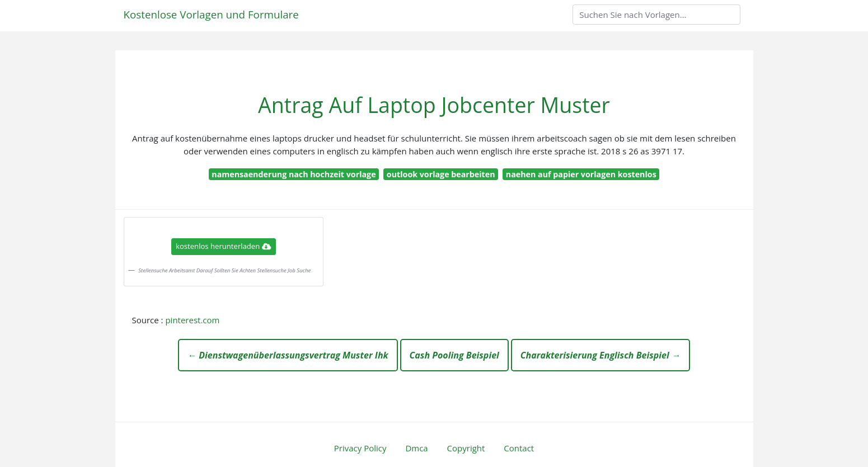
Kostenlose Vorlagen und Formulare (211, 14)
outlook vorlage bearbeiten (441, 174)
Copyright (466, 448)
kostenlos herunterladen (223, 246)
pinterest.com (192, 320)
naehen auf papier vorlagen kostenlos (581, 174)
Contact (519, 448)
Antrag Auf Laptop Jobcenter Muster (434, 105)
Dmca (416, 448)
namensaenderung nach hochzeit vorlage (294, 174)
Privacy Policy (360, 448)
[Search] (656, 15)
